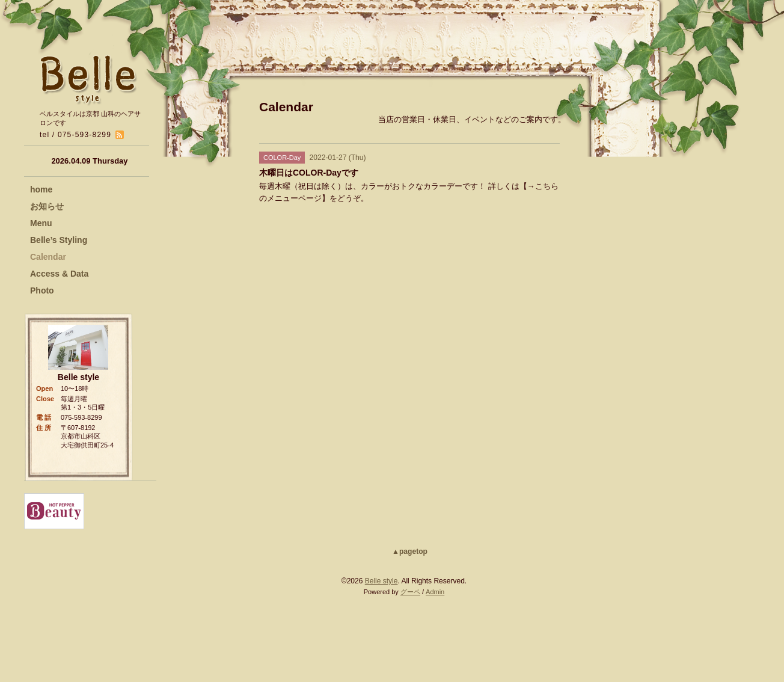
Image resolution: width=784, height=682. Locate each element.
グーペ (410, 592)
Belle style (381, 581)
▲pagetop (410, 551)
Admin (435, 592)
